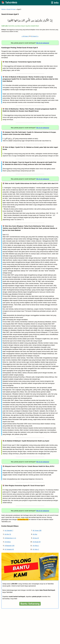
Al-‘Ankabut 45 (9, 549)
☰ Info (55, 3)
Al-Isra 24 (36, 538)
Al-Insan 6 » (35, 36)
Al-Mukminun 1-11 (10, 538)
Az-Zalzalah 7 (9, 531)
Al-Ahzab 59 (37, 542)
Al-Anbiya (8, 542)
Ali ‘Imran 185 (37, 531)
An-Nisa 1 (36, 546)
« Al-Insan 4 (25, 36)
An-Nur (35, 534)
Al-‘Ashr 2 (36, 549)
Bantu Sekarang (30, 604)
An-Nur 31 (8, 534)
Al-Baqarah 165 (9, 546)
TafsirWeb (11, 3)
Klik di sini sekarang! (43, 43)
